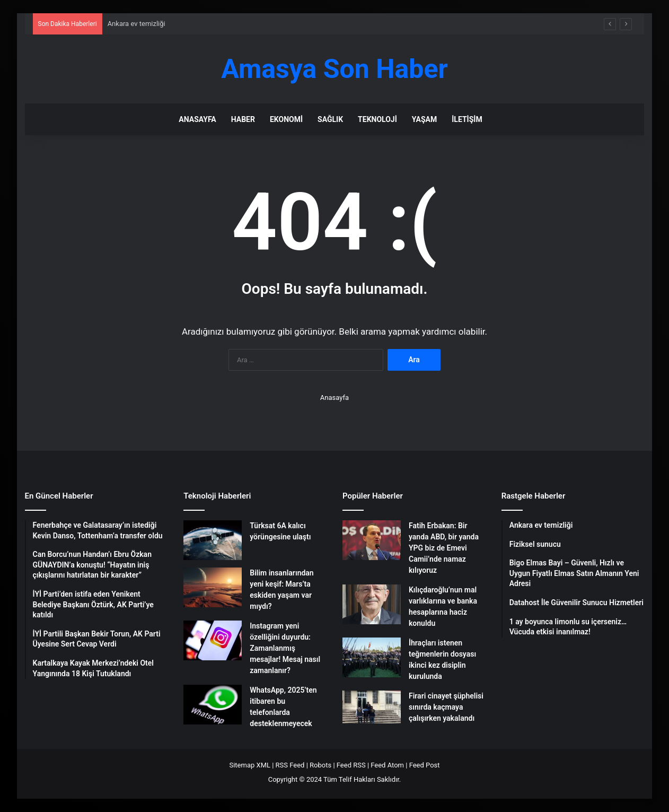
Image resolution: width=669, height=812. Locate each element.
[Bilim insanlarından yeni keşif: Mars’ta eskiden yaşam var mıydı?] (213, 587)
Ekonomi (286, 119)
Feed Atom (387, 765)
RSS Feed (290, 765)
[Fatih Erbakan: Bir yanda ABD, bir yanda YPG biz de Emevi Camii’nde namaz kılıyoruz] (372, 540)
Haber (243, 119)
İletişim (467, 119)
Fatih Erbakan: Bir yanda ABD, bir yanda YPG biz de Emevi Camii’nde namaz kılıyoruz (444, 548)
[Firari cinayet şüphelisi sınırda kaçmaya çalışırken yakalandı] (372, 707)
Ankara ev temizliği (137, 24)
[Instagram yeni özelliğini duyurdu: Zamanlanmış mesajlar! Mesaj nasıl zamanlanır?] (213, 640)
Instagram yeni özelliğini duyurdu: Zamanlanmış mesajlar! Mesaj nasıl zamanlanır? (285, 648)
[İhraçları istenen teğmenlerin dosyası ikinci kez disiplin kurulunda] (372, 657)
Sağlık (330, 119)
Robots (320, 765)
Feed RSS (351, 765)
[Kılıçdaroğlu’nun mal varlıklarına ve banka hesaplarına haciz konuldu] (372, 604)
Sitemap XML (250, 765)
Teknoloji (377, 119)
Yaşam (424, 119)
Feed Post (425, 765)
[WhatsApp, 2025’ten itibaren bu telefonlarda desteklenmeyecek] (213, 705)
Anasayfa (197, 119)
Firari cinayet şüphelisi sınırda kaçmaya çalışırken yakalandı (446, 707)
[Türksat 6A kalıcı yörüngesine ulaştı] (213, 540)
